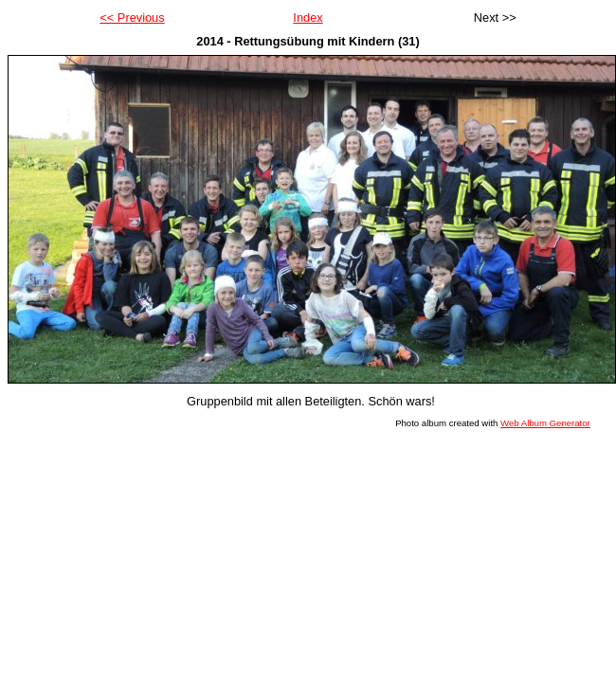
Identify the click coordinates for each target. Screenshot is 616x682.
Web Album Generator (545, 423)
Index (308, 18)
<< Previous (132, 18)
